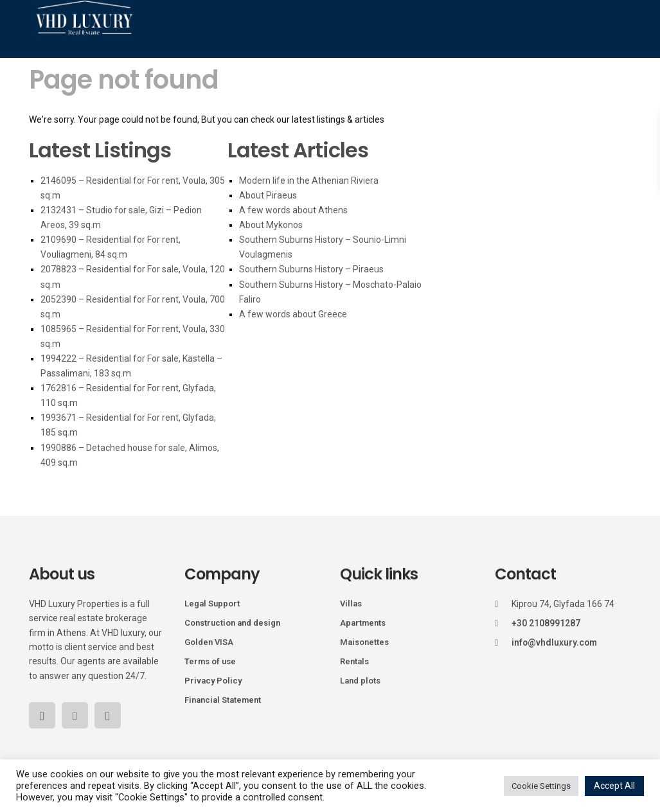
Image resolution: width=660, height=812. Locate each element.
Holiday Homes (308, 64)
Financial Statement (223, 700)
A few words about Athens (293, 210)
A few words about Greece (293, 314)
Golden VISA (209, 642)
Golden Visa (390, 64)
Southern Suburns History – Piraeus (311, 269)
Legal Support (212, 604)
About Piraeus (268, 195)
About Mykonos (271, 225)
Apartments (363, 623)
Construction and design (232, 623)
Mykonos (231, 64)
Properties (165, 64)
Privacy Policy (213, 681)
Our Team (564, 64)
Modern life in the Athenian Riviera (309, 181)
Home (107, 64)
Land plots (360, 681)
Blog (510, 64)
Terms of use (210, 661)
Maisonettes (364, 642)
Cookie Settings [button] (541, 786)
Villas (351, 604)
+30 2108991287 (546, 623)
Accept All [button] (614, 786)
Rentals (354, 661)
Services (459, 64)
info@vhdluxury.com (555, 642)
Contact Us (561, 121)
